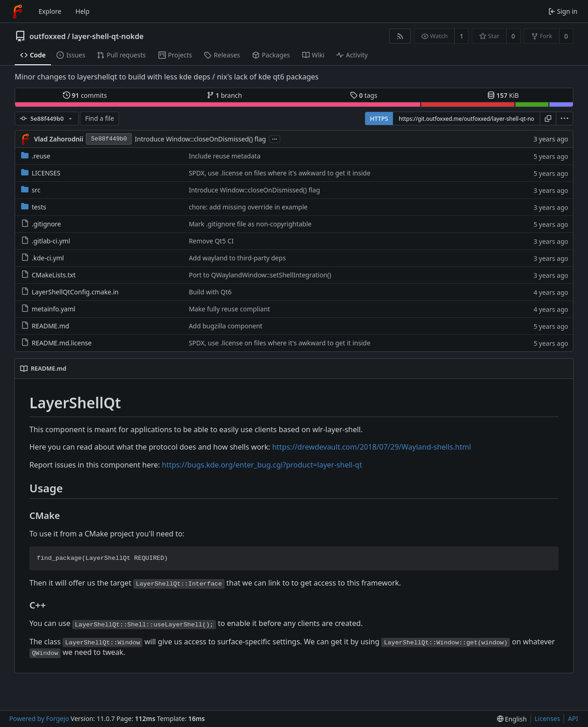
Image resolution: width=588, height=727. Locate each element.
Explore (50, 11)
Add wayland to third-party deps (237, 258)
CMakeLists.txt (48, 275)
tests (34, 207)
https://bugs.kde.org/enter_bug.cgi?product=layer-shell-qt (262, 465)
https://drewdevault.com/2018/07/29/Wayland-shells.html (371, 447)
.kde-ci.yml (42, 258)
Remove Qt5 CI (211, 241)
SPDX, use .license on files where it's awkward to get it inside (280, 173)
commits (85, 95)
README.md (45, 326)
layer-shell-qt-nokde (107, 36)
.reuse (36, 156)
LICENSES (41, 173)
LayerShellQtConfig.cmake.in (70, 292)
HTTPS (379, 118)
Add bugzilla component (226, 326)
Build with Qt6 (210, 292)
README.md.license (56, 343)
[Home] (17, 11)
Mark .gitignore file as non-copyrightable (250, 224)
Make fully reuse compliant (229, 309)
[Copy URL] (548, 118)
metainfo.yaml (48, 309)
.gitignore (41, 224)
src (31, 190)
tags (364, 95)
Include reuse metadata (225, 156)
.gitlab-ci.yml (46, 241)
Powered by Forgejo (39, 719)
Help (82, 11)
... (275, 138)
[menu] (565, 118)
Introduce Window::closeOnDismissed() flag (200, 139)
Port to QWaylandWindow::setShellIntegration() (260, 275)
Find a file (99, 118)
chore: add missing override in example (248, 207)
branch (224, 95)
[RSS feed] (400, 36)
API (573, 719)
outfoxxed (48, 36)
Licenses (548, 719)
